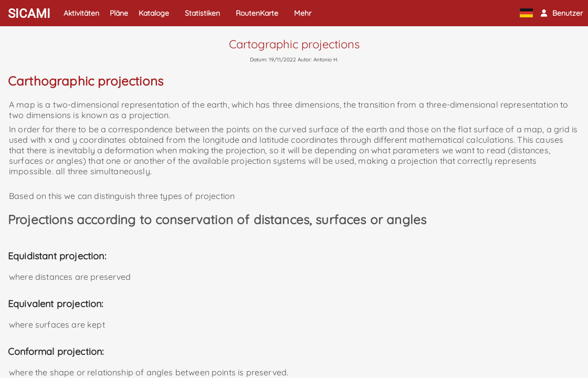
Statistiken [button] (202, 13)
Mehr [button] (303, 13)
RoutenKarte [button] (257, 13)
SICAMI (29, 14)
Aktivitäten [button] (81, 13)
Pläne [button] (119, 13)
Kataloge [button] (154, 13)
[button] (562, 13)
